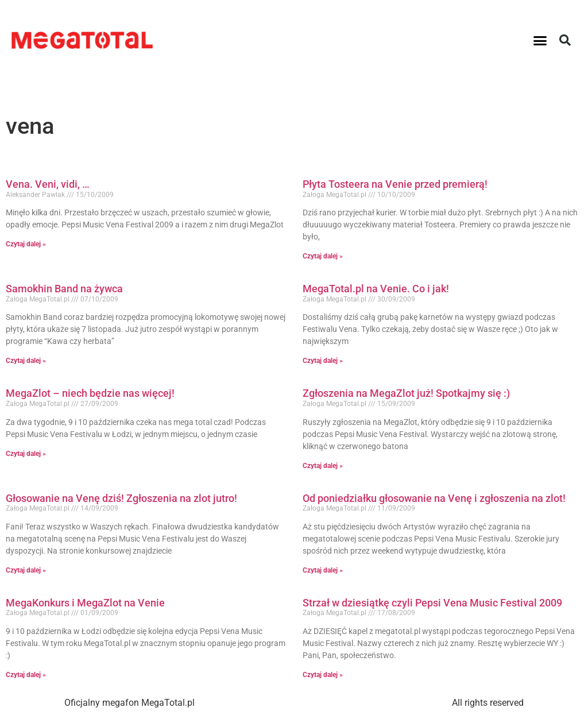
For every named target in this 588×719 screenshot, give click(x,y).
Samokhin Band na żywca (64, 289)
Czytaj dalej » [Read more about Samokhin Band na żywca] (26, 361)
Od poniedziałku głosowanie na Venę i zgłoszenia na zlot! (434, 498)
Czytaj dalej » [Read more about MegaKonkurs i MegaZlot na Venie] (26, 675)
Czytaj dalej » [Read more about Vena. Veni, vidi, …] (26, 244)
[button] (540, 40)
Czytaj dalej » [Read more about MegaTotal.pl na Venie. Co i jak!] (323, 361)
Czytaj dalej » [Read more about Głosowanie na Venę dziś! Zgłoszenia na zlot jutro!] (26, 570)
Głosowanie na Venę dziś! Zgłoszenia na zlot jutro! (121, 498)
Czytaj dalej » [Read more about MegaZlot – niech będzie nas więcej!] (26, 454)
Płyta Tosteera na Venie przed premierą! (395, 184)
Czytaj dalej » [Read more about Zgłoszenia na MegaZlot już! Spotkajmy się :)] (323, 466)
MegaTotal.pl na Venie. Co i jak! (376, 289)
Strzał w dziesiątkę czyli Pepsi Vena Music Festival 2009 (432, 603)
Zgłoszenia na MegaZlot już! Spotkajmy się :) (406, 393)
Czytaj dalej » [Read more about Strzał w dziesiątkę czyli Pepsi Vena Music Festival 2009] (323, 675)
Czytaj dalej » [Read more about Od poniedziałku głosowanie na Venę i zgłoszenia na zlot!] (323, 570)
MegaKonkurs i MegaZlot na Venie (85, 603)
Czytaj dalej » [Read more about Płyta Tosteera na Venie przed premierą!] (323, 256)
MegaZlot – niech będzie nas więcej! (90, 393)
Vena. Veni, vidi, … (48, 184)
